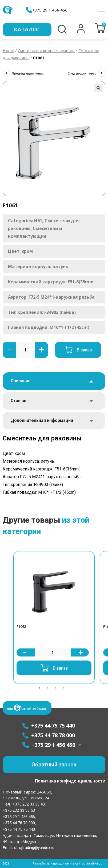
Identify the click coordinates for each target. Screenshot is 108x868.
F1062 (21, 626)
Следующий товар (82, 73)
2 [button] (47, 688)
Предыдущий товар (28, 73)
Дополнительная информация (42, 420)
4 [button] (63, 688)
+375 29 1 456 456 (47, 10)
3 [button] (55, 688)
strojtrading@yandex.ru (34, 848)
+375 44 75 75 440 (19, 829)
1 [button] (39, 688)
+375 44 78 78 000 (19, 823)
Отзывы (19, 401)
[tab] (54, 381)
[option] (54, 618)
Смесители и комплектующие (46, 50)
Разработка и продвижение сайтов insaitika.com (69, 864)
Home (8, 50)
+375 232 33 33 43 (28, 804)
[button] (81, 32)
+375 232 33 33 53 (19, 810)
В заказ (84, 350)
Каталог (27, 29)
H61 (38, 221)
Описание (21, 381)
